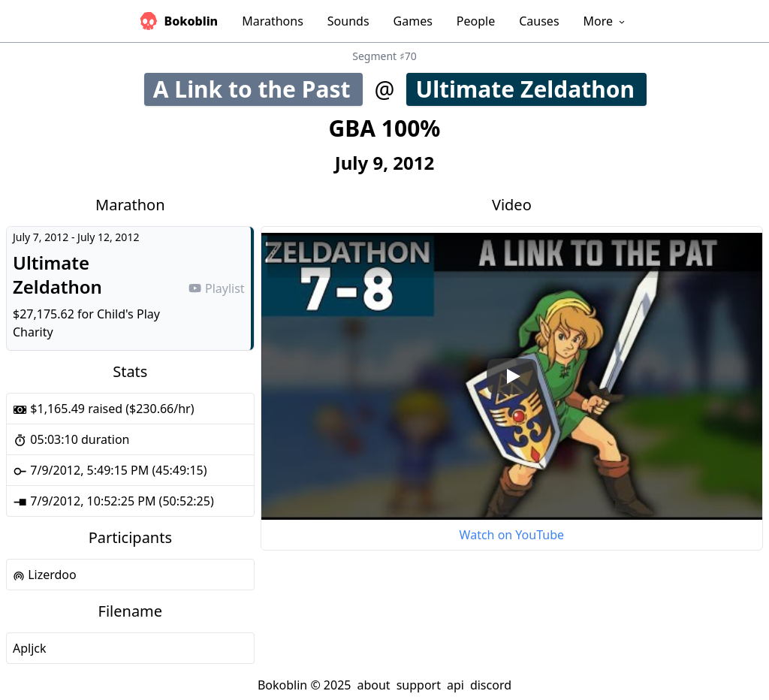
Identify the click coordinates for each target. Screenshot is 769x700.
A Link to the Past (257, 89)
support (419, 685)
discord (491, 685)
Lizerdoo (45, 575)
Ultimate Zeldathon (530, 89)
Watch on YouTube (512, 535)
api (455, 685)
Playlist (216, 288)
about (373, 685)
